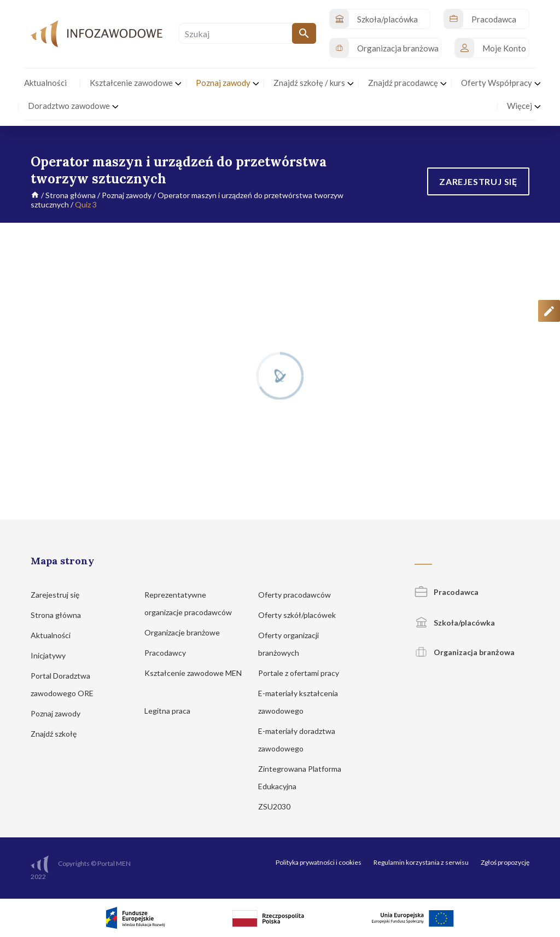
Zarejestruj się (60, 595)
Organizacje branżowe (187, 632)
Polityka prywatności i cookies (319, 862)
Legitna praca (167, 711)
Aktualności (56, 635)
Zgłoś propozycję (505, 862)
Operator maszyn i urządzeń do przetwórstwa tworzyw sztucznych (187, 200)
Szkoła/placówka (455, 623)
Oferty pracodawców (300, 595)
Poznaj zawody (127, 195)
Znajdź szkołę (59, 734)
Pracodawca (447, 592)
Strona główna (71, 195)
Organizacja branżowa (465, 652)
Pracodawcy (170, 653)
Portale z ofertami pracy (304, 673)
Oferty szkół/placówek (302, 615)
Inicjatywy (53, 655)
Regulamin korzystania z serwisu (421, 862)
